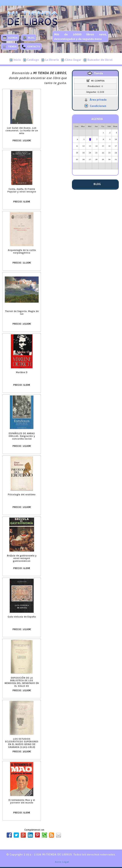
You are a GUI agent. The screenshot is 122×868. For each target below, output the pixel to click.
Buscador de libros (98, 60)
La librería (50, 60)
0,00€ (95, 92)
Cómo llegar (71, 60)
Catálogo (31, 60)
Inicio (15, 60)
